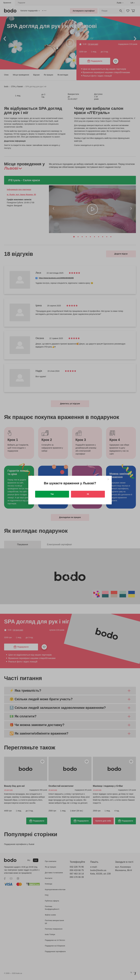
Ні (88, 494)
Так (52, 494)
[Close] (108, 479)
